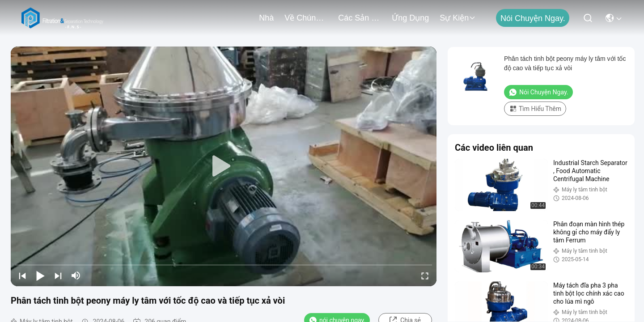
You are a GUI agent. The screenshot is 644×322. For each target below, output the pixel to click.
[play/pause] (40, 275)
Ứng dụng (410, 18)
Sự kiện (458, 18)
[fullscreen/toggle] (425, 275)
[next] (58, 275)
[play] (224, 166)
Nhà (266, 18)
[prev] (22, 275)
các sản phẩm (360, 18)
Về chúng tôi (306, 18)
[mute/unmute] (76, 275)
